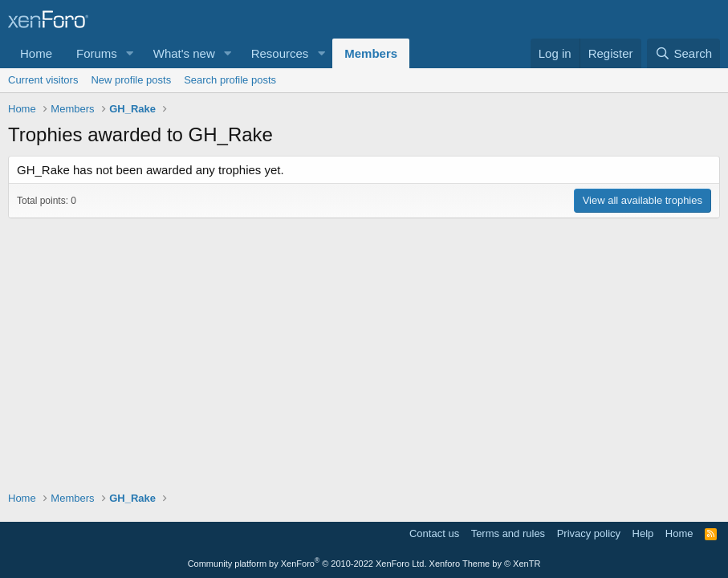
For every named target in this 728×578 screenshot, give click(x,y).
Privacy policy (589, 533)
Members (371, 53)
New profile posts (131, 80)
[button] (130, 53)
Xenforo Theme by (485, 564)
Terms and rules (508, 533)
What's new (184, 53)
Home (36, 53)
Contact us (434, 533)
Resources (280, 53)
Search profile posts (230, 80)
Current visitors (43, 80)
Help (643, 533)
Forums (97, 53)
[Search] (683, 53)
